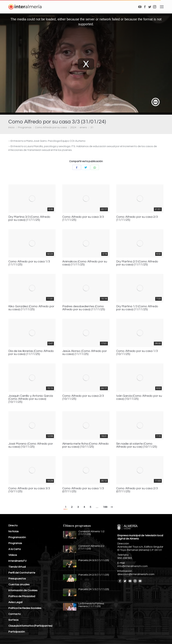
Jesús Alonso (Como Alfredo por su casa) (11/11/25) (85, 353)
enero (83, 127)
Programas (25, 127)
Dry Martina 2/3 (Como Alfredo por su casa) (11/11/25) (137, 263)
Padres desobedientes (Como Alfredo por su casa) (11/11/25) (84, 308)
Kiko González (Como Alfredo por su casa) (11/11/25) (31, 308)
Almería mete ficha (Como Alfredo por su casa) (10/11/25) (86, 445)
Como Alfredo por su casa (51, 127)
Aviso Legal (15, 602)
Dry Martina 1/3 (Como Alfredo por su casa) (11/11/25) (137, 308)
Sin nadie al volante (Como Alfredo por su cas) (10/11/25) (137, 445)
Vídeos (13, 555)
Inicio (12, 127)
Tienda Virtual (17, 567)
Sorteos (13, 620)
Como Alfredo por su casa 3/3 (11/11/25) (83, 218)
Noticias (14, 531)
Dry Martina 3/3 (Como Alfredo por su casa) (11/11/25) (29, 218)
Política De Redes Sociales (25, 608)
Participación (17, 632)
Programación (17, 537)
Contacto (15, 614)
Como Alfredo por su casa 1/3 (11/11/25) (29, 263)
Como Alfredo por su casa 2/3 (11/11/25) (137, 218)
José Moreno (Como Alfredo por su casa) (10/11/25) (31, 445)
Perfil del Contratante (22, 573)
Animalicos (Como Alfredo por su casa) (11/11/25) (85, 263)
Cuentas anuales (19, 585)
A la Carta (15, 549)
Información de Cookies (23, 590)
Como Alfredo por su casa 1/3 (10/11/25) (137, 353)
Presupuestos (17, 579)
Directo (13, 526)
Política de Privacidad (22, 596)
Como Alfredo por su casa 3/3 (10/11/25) (29, 490)
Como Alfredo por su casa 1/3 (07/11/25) (83, 490)
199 (105, 507)
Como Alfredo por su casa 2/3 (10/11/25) (83, 397)
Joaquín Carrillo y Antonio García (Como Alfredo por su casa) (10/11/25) (31, 399)
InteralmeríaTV (17, 561)
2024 (73, 127)
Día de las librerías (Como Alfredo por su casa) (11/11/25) (31, 353)
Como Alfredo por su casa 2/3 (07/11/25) (137, 490)
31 (92, 127)
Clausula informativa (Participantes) (30, 626)
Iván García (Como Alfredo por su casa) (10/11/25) (139, 397)
